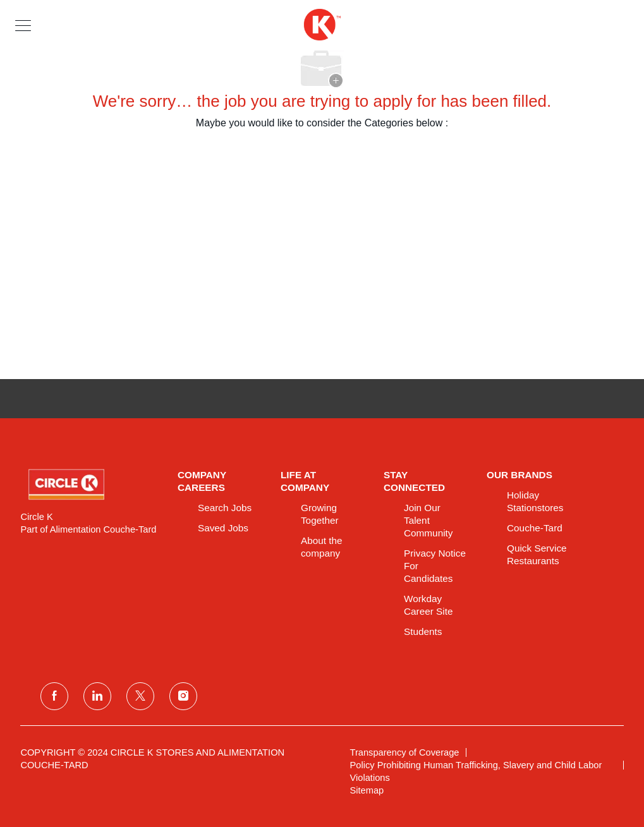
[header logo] (322, 25)
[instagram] (183, 696)
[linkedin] (97, 696)
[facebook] (54, 696)
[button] (23, 25)
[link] (90, 485)
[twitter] (140, 696)
